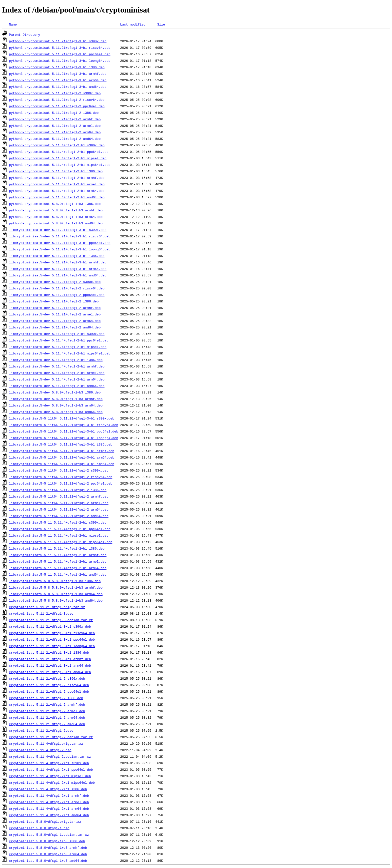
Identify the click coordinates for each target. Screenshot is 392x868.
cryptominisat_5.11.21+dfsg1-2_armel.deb (47, 711)
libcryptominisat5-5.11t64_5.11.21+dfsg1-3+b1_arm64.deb (62, 457)
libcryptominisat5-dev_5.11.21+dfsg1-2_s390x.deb (55, 282)
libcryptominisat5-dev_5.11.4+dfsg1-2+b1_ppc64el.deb (59, 340)
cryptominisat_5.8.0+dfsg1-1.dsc (39, 828)
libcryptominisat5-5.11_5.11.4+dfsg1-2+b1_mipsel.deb (59, 535)
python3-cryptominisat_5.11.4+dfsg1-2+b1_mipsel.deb (58, 158)
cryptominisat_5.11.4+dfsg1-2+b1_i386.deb (48, 789)
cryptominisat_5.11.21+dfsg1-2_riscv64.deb (49, 685)
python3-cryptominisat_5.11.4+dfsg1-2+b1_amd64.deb (57, 197)
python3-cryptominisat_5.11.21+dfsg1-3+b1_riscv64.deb (60, 48)
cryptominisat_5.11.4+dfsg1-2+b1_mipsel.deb (50, 776)
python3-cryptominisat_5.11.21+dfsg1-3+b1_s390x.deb (58, 41)
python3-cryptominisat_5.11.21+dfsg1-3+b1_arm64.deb (58, 80)
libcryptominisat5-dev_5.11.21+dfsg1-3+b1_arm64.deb (58, 269)
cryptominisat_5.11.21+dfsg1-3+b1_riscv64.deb (52, 633)
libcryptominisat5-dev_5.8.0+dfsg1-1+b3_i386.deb (55, 392)
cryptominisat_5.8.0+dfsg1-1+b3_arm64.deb (48, 854)
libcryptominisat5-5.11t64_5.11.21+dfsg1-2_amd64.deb (59, 516)
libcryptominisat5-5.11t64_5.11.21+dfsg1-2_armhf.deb (59, 496)
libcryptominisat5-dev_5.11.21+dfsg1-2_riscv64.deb (57, 288)
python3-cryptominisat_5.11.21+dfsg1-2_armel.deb (55, 126)
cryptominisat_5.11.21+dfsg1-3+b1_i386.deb (49, 652)
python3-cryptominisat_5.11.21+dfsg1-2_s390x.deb (55, 93)
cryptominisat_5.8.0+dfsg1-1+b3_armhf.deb (48, 847)
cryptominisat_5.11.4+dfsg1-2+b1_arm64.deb (49, 808)
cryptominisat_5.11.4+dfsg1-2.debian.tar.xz (50, 756)
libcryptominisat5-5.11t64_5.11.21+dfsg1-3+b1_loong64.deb (64, 438)
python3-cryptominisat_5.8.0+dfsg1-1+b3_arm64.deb (56, 217)
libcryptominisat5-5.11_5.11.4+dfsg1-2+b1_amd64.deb (58, 574)
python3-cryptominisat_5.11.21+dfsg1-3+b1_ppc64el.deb (60, 54)
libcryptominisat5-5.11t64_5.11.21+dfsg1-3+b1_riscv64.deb (64, 425)
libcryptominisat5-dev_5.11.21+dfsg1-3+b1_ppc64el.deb (60, 243)
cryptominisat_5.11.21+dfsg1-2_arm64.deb (47, 717)
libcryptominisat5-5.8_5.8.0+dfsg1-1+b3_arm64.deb (56, 594)
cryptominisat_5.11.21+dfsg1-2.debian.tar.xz (51, 737)
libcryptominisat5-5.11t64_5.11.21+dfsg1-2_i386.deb (58, 490)
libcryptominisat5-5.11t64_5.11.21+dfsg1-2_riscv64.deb (61, 477)
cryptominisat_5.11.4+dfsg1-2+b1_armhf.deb (49, 795)
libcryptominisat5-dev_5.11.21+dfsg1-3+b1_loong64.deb (60, 249)
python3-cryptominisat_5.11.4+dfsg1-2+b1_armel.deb (57, 184)
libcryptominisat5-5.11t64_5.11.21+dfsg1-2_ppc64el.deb (61, 483)
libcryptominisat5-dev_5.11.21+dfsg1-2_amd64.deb (55, 327)
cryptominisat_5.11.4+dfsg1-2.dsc (40, 750)
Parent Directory (25, 35)
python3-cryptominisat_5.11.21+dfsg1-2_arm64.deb (55, 132)
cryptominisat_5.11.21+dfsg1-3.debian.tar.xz (51, 620)
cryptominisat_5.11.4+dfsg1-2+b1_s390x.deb (49, 763)
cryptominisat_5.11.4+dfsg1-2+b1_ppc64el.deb (51, 769)
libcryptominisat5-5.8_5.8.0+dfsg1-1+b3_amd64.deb (56, 600)
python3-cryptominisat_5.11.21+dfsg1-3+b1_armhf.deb (58, 74)
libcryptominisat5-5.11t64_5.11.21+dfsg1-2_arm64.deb (59, 509)
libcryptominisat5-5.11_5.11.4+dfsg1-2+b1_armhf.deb (58, 555)
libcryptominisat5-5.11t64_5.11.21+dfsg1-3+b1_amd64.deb (62, 464)
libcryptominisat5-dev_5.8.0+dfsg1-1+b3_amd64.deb (56, 412)
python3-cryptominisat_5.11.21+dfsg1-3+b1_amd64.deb (58, 87)
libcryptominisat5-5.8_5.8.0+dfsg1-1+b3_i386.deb (55, 581)
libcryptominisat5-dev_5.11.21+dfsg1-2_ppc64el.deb (57, 295)
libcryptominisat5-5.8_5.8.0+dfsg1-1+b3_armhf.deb (56, 587)
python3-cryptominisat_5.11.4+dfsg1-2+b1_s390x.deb (57, 145)
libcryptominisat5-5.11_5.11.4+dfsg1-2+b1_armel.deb (58, 561)
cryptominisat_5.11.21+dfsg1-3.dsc (41, 613)
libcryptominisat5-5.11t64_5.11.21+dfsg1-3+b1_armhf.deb (62, 451)
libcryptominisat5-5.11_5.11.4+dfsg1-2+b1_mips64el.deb (61, 542)
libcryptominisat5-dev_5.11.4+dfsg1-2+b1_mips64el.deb (60, 353)
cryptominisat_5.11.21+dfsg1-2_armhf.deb (47, 704)
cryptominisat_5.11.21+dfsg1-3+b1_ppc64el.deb (52, 639)
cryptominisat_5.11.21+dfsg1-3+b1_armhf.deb (50, 659)
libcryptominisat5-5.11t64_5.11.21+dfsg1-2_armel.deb (59, 503)
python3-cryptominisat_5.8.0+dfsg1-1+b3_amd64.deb (56, 223)
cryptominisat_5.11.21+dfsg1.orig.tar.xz (47, 607)
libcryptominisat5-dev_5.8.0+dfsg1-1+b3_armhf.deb (56, 399)
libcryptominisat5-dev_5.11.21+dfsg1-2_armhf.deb (55, 308)
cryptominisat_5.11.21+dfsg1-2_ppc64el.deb (49, 691)
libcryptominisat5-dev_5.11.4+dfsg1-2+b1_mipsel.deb (58, 347)
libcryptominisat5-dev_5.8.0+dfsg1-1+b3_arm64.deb (56, 405)
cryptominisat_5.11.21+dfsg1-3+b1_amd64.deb (50, 672)
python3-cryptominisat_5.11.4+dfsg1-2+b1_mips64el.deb (60, 165)
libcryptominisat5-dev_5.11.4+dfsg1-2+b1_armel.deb (57, 373)
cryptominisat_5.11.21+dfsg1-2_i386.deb (46, 698)
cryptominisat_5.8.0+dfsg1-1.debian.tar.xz (49, 834)
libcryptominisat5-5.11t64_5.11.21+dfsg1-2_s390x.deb (59, 470)
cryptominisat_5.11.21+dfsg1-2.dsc (41, 730)
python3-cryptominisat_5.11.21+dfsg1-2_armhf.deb (55, 119)
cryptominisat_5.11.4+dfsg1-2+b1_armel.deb (49, 802)
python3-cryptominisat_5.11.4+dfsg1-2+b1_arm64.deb (57, 191)
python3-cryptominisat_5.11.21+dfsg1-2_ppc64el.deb (57, 106)
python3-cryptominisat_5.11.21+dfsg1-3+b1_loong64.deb (60, 61)
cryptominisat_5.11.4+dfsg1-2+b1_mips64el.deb (52, 782)
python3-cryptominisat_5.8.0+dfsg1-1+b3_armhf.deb (56, 210)
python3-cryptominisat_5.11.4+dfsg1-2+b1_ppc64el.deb (59, 152)
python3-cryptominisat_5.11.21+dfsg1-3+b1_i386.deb (57, 67)
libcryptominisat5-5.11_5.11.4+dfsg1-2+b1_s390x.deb (58, 522)
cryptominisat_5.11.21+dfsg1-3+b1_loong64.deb (52, 646)
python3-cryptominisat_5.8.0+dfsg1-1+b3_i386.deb (55, 204)
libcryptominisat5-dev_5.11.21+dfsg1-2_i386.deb (54, 301)
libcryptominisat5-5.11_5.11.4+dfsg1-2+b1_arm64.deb (58, 568)
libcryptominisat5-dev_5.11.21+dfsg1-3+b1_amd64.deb (58, 275)
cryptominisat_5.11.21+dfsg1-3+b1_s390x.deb (50, 626)
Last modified (133, 24)
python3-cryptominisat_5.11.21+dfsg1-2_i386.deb (54, 113)
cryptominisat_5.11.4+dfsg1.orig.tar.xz (46, 743)
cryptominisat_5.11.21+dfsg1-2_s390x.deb (47, 678)
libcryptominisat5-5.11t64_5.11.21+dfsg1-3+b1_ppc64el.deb (64, 431)
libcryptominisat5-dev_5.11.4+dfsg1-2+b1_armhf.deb (57, 366)
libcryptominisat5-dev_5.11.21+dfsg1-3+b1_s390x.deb (58, 230)
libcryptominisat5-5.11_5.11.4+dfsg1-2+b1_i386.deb (57, 548)
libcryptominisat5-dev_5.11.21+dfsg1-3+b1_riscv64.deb (60, 236)
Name (13, 24)
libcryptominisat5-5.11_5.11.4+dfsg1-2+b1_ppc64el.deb (60, 529)
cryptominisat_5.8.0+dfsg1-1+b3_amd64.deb (48, 860)
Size (161, 24)
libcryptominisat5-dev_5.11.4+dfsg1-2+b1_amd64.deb (57, 386)
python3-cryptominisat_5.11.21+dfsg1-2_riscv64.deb (57, 100)
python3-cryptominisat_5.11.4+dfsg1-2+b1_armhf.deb (57, 178)
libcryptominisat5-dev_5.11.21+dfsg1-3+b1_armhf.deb (58, 262)
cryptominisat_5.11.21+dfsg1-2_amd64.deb (47, 724)
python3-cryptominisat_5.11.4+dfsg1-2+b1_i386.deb (56, 171)
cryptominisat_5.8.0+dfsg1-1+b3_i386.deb (47, 841)
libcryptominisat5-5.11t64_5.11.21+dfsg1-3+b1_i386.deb (61, 444)
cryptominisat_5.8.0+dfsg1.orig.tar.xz (45, 821)
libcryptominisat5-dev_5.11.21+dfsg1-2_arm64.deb (55, 321)
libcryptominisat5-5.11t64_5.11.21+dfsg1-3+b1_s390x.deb (62, 418)
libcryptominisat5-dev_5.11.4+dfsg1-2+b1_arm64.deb (57, 379)
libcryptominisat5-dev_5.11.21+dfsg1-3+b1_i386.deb (57, 256)
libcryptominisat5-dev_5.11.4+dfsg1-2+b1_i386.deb (56, 360)
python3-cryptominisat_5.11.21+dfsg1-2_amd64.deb (55, 139)
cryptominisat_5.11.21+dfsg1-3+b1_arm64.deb (50, 665)
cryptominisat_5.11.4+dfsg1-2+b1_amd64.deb (49, 815)
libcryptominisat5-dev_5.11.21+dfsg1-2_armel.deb (55, 314)
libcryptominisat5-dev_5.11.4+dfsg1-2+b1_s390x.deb (57, 334)
